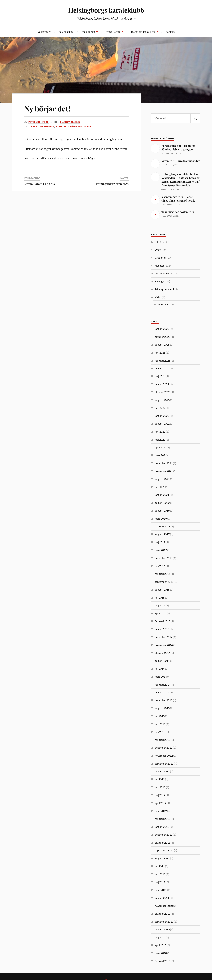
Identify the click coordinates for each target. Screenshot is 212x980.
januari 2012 (162, 827)
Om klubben (88, 32)
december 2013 (164, 700)
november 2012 (164, 755)
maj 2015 (160, 605)
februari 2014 (162, 684)
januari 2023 (162, 416)
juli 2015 (160, 597)
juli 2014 (160, 669)
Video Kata (164, 304)
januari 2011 (162, 898)
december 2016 (164, 558)
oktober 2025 (162, 337)
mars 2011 (161, 890)
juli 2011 (160, 866)
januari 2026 (162, 329)
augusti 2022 (162, 424)
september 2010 (164, 921)
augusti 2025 (162, 345)
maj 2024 (160, 376)
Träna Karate (113, 32)
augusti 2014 (162, 661)
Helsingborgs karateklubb (106, 10)
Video (158, 297)
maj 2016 (160, 566)
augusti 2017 (162, 534)
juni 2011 (160, 874)
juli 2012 (160, 779)
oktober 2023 (162, 392)
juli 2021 (160, 487)
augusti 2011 (162, 858)
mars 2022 (161, 455)
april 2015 (160, 613)
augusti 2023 (162, 400)
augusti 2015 (162, 590)
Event (35, 126)
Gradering (47, 126)
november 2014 (164, 645)
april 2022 (160, 447)
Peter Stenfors (39, 122)
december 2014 (164, 637)
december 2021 (164, 463)
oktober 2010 (162, 914)
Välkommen (45, 32)
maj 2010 (160, 937)
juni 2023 (160, 408)
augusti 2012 (162, 771)
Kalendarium (66, 32)
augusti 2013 (162, 708)
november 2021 (164, 471)
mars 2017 (161, 550)
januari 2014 (162, 692)
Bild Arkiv (160, 242)
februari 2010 (162, 961)
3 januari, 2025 (70, 122)
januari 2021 (162, 495)
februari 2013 (162, 740)
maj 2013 (160, 732)
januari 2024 (162, 384)
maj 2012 (160, 795)
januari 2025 (162, 368)
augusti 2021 (162, 479)
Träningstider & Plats (143, 32)
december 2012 (164, 748)
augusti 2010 (162, 929)
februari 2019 (162, 526)
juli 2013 (160, 716)
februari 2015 (162, 621)
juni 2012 (160, 787)
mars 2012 (161, 811)
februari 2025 (162, 360)
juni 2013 (160, 724)
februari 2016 (162, 574)
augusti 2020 (162, 503)
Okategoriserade (164, 273)
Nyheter (61, 126)
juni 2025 (160, 352)
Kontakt (170, 32)
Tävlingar (160, 281)
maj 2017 (160, 542)
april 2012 (160, 803)
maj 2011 (160, 882)
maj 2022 (160, 439)
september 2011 (164, 850)
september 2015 (164, 582)
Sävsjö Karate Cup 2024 (40, 184)
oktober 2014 (162, 653)
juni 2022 (160, 431)
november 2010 (164, 906)
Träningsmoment (80, 126)
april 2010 (160, 945)
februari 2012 (162, 819)
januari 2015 (162, 629)
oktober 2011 (162, 842)
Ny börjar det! (47, 108)
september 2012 (164, 763)
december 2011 (164, 835)
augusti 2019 (162, 510)
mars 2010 (161, 953)
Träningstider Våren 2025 (112, 184)
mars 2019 (161, 518)
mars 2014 (161, 676)
